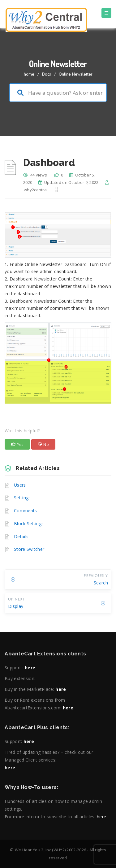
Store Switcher (29, 549)
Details (21, 536)
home (29, 74)
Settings (22, 498)
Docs (47, 74)
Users (20, 485)
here (30, 668)
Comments (25, 511)
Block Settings (29, 523)
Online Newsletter (76, 74)
